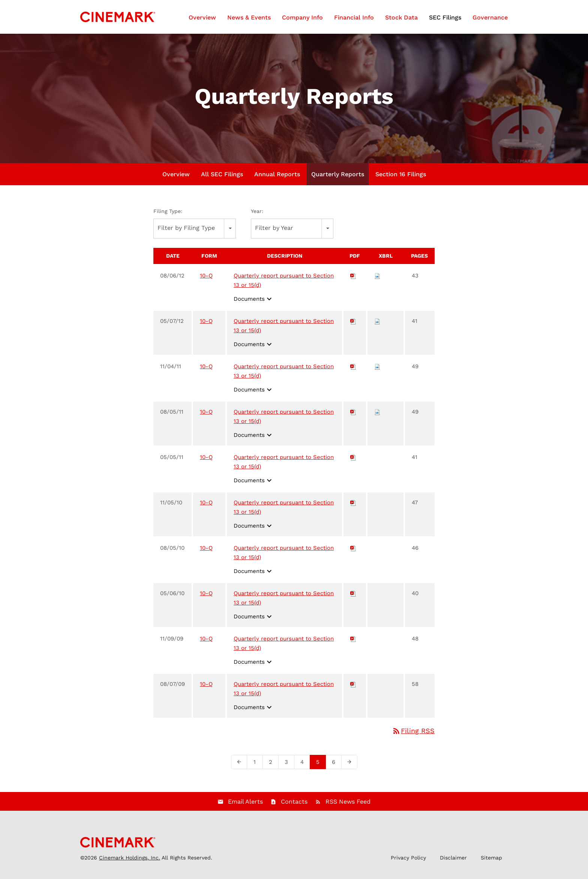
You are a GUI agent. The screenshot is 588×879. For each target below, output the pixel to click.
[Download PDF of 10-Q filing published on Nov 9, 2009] (353, 642)
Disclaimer (453, 861)
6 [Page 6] (336, 767)
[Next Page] (349, 766)
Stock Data (401, 17)
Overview (202, 17)
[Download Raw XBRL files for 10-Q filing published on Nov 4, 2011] (377, 370)
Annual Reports (277, 178)
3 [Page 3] (289, 767)
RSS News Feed (348, 805)
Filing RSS (413, 734)
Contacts (294, 805)
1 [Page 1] (257, 767)
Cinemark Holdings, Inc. (130, 861)
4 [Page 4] (304, 767)
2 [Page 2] (273, 767)
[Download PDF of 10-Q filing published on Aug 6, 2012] (353, 279)
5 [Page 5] (320, 767)
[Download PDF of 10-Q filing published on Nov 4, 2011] (353, 370)
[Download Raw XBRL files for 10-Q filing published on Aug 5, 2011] (377, 415)
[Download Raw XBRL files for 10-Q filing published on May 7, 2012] (377, 325)
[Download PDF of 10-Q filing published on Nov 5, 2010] (353, 506)
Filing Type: (168, 215)
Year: (257, 215)
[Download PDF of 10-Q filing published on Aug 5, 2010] (353, 552)
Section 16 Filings (401, 178)
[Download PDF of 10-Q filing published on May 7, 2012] (353, 325)
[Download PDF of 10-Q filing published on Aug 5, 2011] (353, 415)
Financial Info (354, 17)
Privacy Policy (408, 861)
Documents (254, 303)
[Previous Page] (239, 766)
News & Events (249, 17)
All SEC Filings (222, 178)
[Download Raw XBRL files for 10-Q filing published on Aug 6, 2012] (377, 279)
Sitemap (491, 861)
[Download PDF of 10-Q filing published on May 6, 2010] (353, 597)
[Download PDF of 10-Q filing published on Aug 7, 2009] (353, 688)
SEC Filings (445, 17)
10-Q (206, 279)
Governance (490, 17)
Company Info (302, 17)
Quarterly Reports (338, 178)
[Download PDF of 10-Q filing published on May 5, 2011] (353, 461)
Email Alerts (245, 805)
